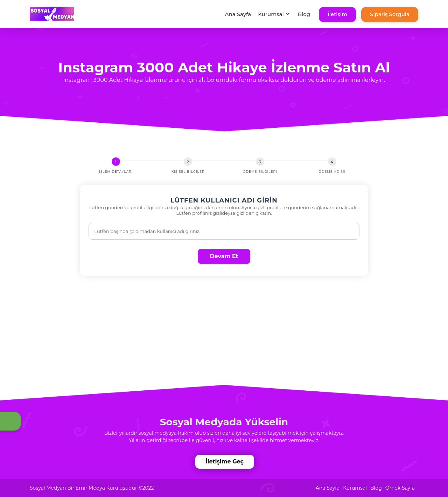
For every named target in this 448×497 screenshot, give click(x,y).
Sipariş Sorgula (390, 14)
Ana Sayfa (238, 14)
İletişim (337, 14)
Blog (304, 14)
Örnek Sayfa (400, 488)
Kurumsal (271, 14)
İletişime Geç (225, 461)
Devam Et (224, 256)
